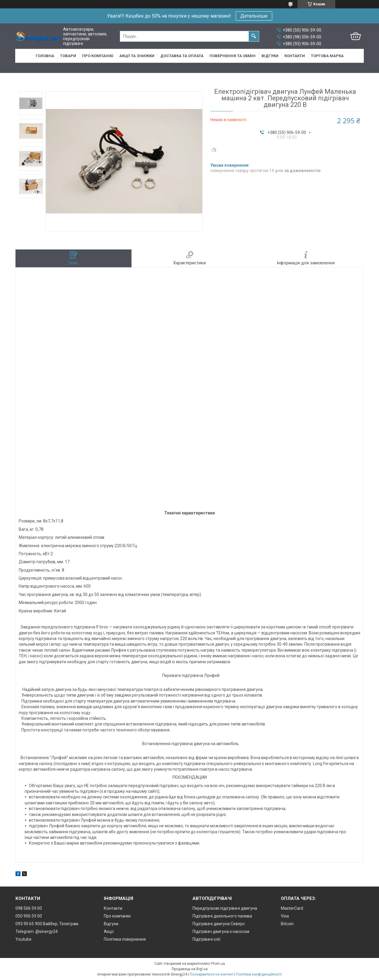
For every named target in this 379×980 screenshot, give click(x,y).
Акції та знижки (137, 56)
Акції (109, 931)
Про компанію (98, 56)
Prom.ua (218, 964)
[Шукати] (254, 36)
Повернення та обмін (232, 56)
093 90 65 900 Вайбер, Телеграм (47, 924)
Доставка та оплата (182, 56)
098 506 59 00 (29, 908)
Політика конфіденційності (259, 974)
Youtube (24, 939)
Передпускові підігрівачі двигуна (225, 908)
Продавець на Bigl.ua (190, 969)
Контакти (295, 56)
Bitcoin (287, 924)
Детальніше (254, 16)
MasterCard (292, 908)
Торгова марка (327, 56)
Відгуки (270, 56)
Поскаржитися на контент (212, 974)
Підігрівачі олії (206, 939)
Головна (45, 56)
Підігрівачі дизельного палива (222, 916)
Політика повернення (125, 939)
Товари (68, 56)
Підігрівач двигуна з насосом (221, 931)
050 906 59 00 (29, 916)
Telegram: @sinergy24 (37, 931)
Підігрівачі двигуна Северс (219, 924)
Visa (285, 916)
